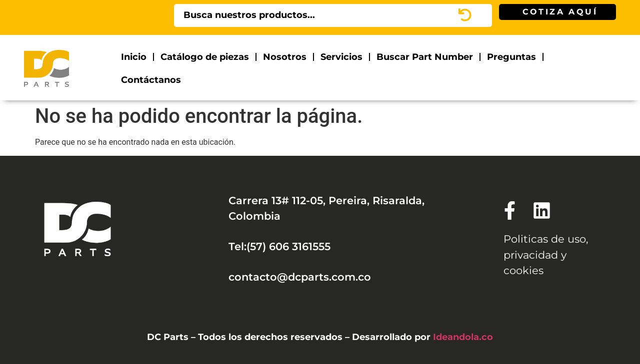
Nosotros (285, 57)
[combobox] (320, 15)
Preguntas (511, 57)
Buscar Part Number (425, 57)
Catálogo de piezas (205, 57)
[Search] (479, 15)
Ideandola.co (463, 337)
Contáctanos (151, 80)
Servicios (341, 57)
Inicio (134, 57)
